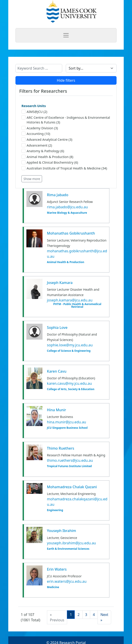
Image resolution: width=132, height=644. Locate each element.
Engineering (55, 510)
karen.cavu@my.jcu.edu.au (69, 383)
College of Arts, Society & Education (71, 389)
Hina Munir (56, 410)
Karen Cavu (57, 371)
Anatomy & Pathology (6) (43, 151)
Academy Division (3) (40, 128)
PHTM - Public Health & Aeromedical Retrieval (77, 306)
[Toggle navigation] (66, 35)
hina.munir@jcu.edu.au (67, 422)
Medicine (53, 587)
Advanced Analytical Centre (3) (47, 140)
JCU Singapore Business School (67, 428)
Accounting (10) (36, 134)
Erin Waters (57, 569)
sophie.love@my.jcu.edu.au (70, 345)
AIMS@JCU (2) (34, 112)
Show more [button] (32, 179)
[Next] (104, 617)
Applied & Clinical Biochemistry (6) (50, 162)
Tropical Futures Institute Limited (69, 466)
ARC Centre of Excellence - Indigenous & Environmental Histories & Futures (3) (66, 120)
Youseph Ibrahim (62, 531)
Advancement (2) (37, 145)
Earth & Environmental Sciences (68, 549)
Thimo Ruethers (61, 448)
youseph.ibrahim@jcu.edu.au (71, 543)
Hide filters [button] (66, 80)
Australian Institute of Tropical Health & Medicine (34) (64, 168)
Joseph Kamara (60, 283)
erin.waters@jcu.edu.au (67, 581)
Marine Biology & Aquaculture (67, 213)
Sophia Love (57, 327)
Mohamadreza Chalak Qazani (72, 487)
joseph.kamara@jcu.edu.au (70, 300)
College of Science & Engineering (69, 351)
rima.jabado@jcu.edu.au (67, 207)
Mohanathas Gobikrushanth (71, 233)
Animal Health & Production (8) (47, 157)
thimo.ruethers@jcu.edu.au (70, 460)
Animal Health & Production (66, 262)
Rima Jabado (58, 195)
